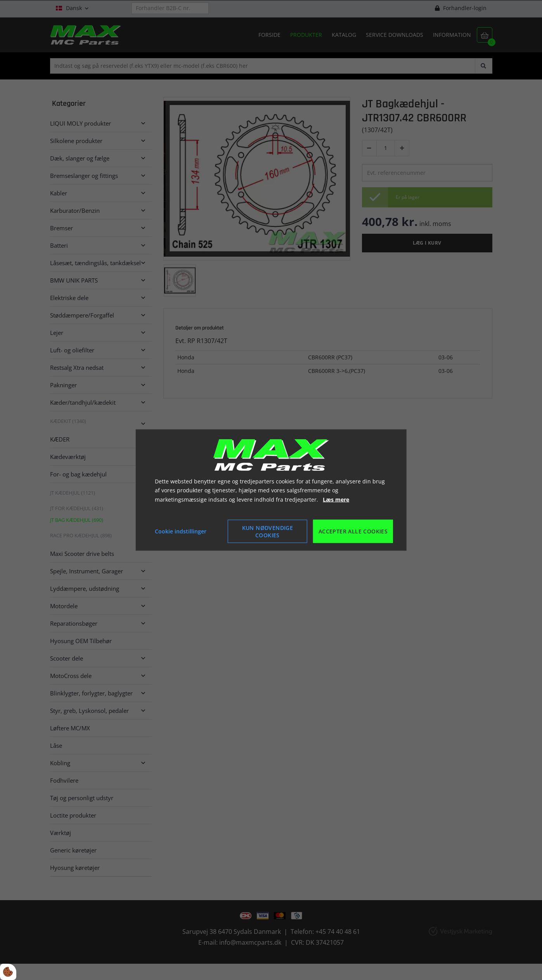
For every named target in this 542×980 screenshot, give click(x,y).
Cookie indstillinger (181, 531)
